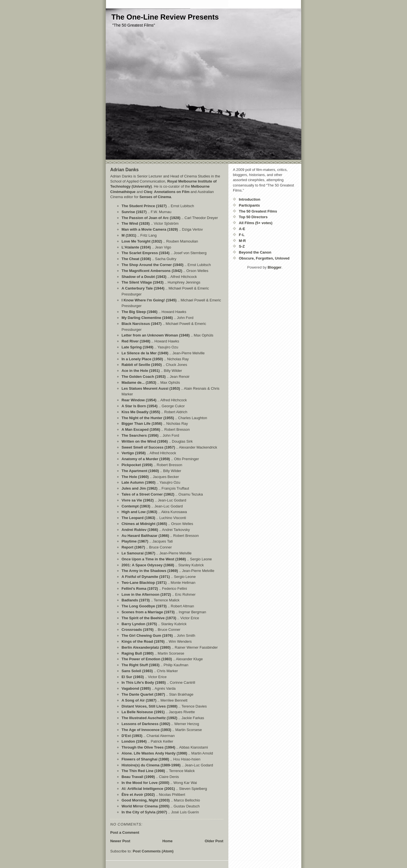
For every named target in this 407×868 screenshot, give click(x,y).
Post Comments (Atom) (153, 851)
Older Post (214, 841)
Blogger (275, 267)
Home (167, 841)
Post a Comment (125, 832)
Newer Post (120, 841)
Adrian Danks (125, 170)
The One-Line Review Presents (165, 17)
